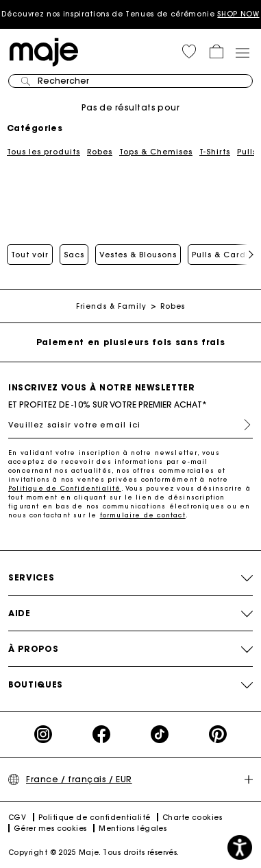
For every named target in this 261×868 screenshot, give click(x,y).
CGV (17, 818)
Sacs (74, 255)
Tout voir (30, 255)
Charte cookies (192, 818)
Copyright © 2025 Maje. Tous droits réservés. (94, 853)
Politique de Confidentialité (65, 488)
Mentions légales (133, 829)
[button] (189, 51)
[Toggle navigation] (242, 52)
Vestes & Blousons (138, 255)
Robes (100, 152)
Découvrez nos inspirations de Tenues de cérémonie (130, 14)
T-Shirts (215, 152)
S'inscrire (242, 425)
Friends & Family (112, 306)
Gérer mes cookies (50, 829)
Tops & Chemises (156, 152)
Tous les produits (43, 152)
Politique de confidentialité (95, 818)
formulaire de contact (143, 515)
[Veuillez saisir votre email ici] (130, 425)
